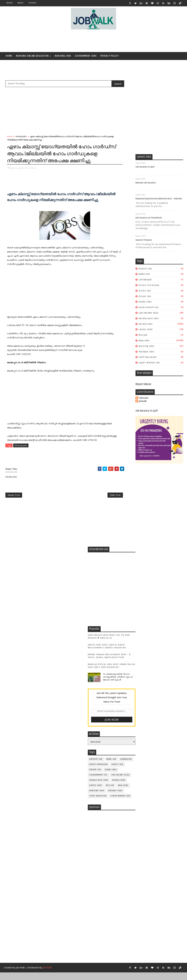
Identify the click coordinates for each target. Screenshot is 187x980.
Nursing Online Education (32, 56)
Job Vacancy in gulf (145, 167)
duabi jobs (145, 302)
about (21, 3)
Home (9, 3)
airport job (145, 269)
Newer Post (14, 502)
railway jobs (146, 352)
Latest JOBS (146, 330)
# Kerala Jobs (21, 453)
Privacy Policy (110, 56)
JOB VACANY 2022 (149, 313)
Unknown (144, 398)
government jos (149, 308)
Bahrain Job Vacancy (146, 183)
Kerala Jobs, (31, 175)
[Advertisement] (93, 41)
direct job (145, 291)
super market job (149, 363)
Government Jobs (86, 56)
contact (32, 3)
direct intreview (149, 285)
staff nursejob (148, 357)
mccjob (143, 335)
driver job (145, 296)
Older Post (111, 502)
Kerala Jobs (146, 324)
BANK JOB (144, 274)
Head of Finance (144, 240)
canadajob (145, 280)
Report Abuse (143, 385)
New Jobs (144, 341)
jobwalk (143, 401)
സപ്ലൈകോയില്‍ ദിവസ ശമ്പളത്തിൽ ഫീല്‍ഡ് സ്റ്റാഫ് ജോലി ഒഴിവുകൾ (118, 685)
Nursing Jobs (63, 56)
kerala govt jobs (149, 319)
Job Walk (20, 975)
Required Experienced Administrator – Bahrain (159, 199)
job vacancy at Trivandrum (149, 218)
